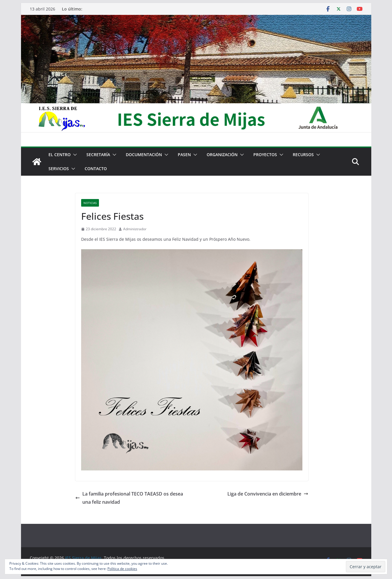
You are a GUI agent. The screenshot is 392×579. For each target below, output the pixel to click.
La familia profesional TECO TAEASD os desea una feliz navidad (129, 498)
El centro (60, 155)
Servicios (59, 169)
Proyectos (265, 155)
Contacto (96, 169)
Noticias (90, 203)
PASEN (184, 155)
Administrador (135, 229)
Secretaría (98, 155)
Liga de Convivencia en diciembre (268, 494)
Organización (222, 155)
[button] (74, 155)
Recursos (303, 155)
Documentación (144, 155)
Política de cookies (122, 569)
